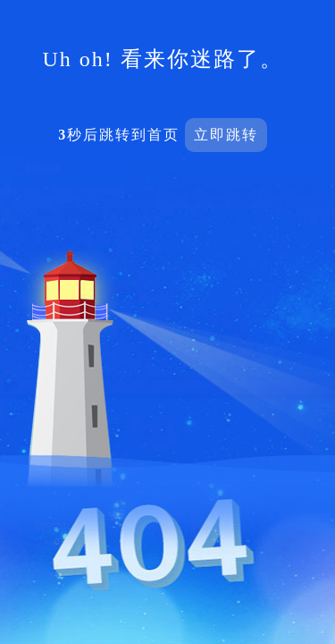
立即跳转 (226, 135)
